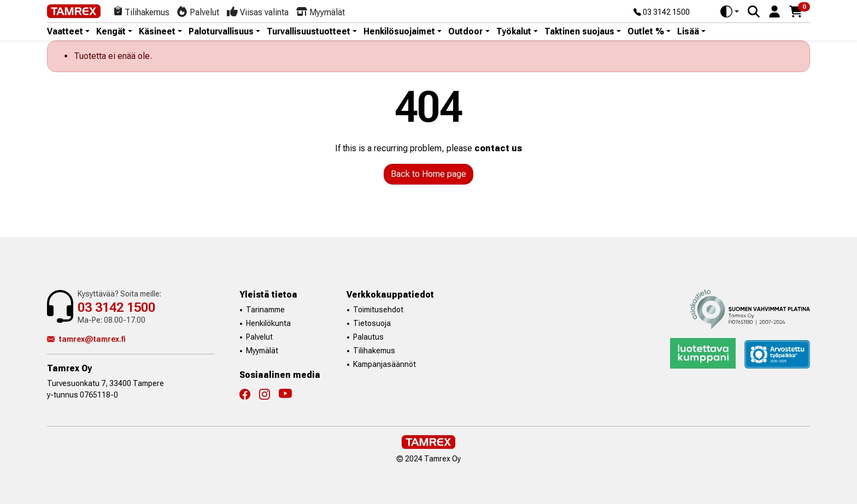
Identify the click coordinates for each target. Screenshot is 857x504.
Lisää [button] (688, 32)
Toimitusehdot (378, 310)
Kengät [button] (111, 32)
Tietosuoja (372, 323)
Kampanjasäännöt (385, 364)
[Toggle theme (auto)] (730, 11)
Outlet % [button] (646, 32)
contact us (498, 148)
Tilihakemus (374, 351)
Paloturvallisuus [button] (221, 32)
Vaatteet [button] (65, 32)
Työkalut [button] (514, 32)
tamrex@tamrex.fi (86, 339)
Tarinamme (265, 310)
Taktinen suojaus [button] (579, 32)
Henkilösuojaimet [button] (399, 32)
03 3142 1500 (662, 13)
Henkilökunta (268, 323)
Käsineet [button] (157, 32)
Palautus (368, 337)
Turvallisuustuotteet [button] (309, 32)
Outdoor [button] (465, 32)
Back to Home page (428, 174)
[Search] (754, 11)
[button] (774, 11)
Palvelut (259, 337)
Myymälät (262, 351)
